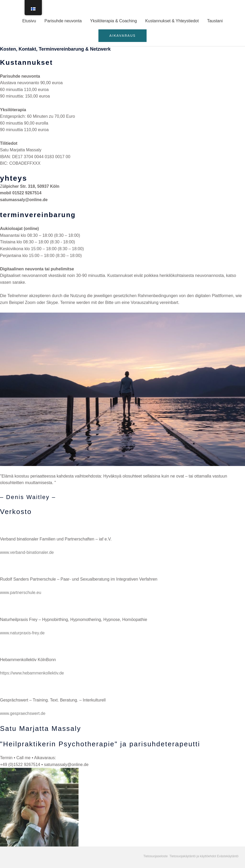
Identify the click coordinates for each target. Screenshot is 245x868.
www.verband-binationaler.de (27, 552)
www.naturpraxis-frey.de (23, 633)
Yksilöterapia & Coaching (113, 21)
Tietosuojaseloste (156, 856)
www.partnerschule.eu (21, 593)
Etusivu (29, 21)
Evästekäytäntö (228, 856)
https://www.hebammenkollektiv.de (32, 673)
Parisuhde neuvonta (63, 21)
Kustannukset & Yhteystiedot (172, 21)
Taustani (215, 21)
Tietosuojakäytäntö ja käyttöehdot (193, 856)
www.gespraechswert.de (23, 713)
